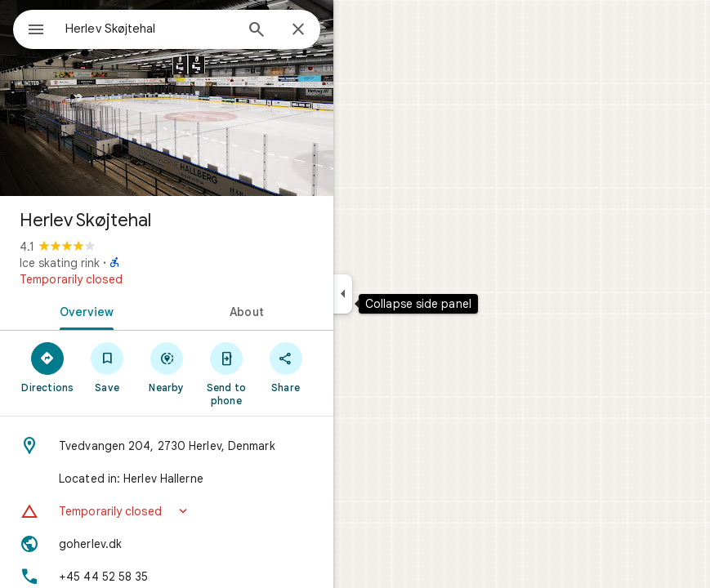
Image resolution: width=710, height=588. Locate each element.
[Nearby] (167, 367)
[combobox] (150, 29)
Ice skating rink (60, 263)
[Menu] (36, 31)
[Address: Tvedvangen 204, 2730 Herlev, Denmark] (167, 446)
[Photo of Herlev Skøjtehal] (167, 98)
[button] (167, 511)
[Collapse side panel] (343, 294)
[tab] (83, 310)
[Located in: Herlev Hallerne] (167, 479)
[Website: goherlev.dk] (167, 544)
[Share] (286, 367)
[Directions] (48, 367)
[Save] (107, 367)
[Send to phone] (226, 373)
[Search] (257, 31)
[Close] (298, 30)
